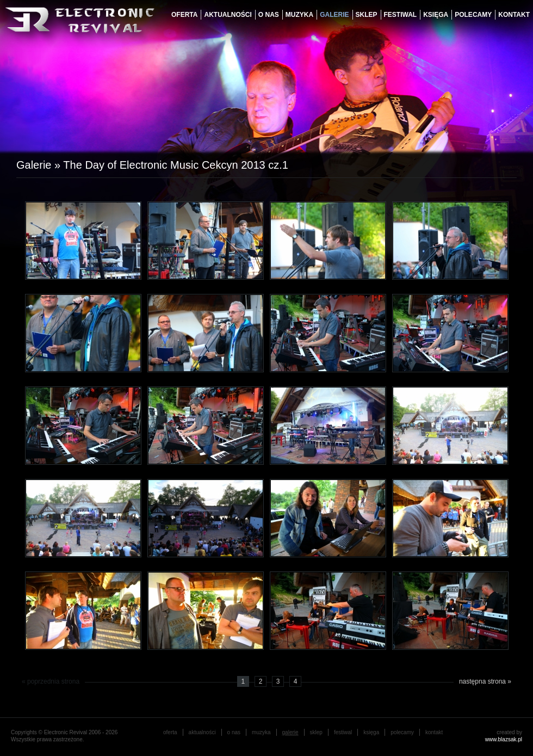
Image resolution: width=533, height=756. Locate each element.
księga (436, 15)
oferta (184, 15)
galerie (334, 15)
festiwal (401, 15)
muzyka (299, 15)
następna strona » (485, 681)
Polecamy (473, 15)
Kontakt (514, 15)
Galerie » (40, 165)
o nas (269, 15)
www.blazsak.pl (504, 739)
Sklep (367, 15)
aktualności (228, 15)
